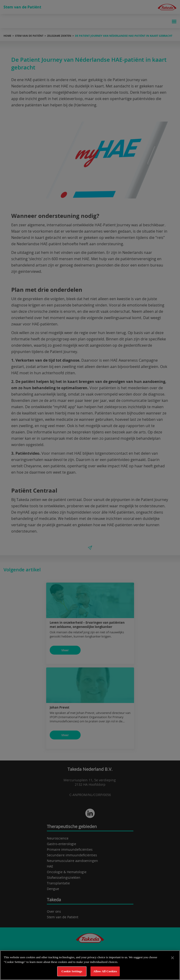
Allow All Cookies (105, 971)
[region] (90, 965)
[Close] (172, 958)
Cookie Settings (72, 971)
